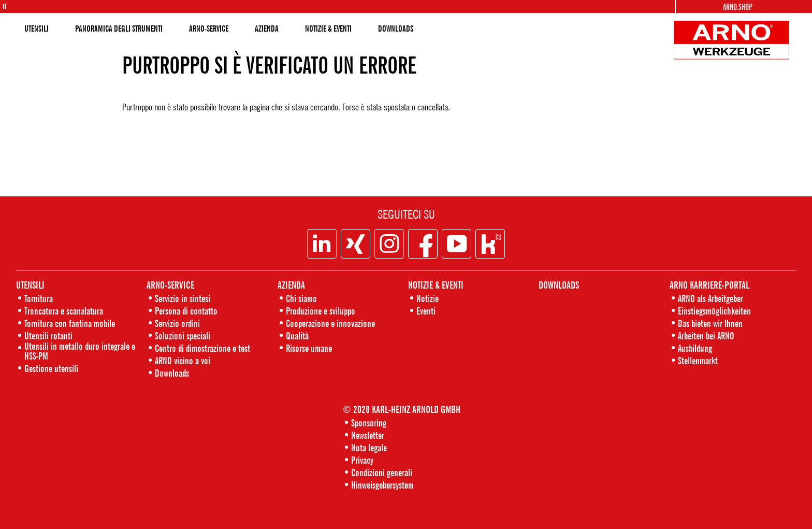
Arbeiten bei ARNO (706, 335)
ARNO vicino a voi (183, 360)
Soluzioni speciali (183, 335)
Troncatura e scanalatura (64, 311)
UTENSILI (37, 28)
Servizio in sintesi (183, 298)
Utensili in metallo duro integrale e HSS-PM (80, 351)
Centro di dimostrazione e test (202, 348)
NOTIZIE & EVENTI (328, 28)
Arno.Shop (738, 7)
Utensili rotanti (48, 335)
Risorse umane (309, 348)
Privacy (362, 460)
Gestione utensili (51, 368)
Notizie (427, 298)
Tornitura (39, 298)
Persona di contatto (186, 311)
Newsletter (368, 435)
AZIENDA (267, 28)
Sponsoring (369, 423)
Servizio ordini (177, 323)
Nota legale (369, 447)
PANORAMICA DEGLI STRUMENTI (119, 28)
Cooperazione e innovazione (330, 323)
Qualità (297, 335)
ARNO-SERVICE (209, 28)
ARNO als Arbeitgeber (711, 298)
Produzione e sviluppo (321, 311)
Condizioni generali (382, 472)
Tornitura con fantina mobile (70, 323)
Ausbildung (695, 348)
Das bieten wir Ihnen (710, 323)
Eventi (426, 311)
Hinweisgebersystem (382, 485)
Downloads (172, 373)
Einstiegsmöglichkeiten (714, 311)
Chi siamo (301, 298)
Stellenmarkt (698, 360)
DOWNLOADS (396, 28)
